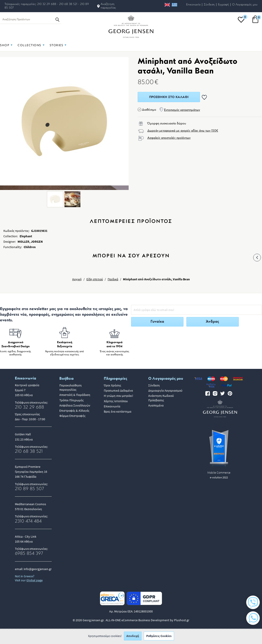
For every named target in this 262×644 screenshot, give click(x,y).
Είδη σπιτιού (95, 279)
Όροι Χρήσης (112, 385)
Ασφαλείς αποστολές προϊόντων (169, 138)
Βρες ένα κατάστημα (118, 411)
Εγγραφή (223, 5)
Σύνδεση (209, 5)
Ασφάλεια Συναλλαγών (75, 405)
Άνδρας (212, 322)
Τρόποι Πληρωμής (72, 400)
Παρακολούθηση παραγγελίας (71, 387)
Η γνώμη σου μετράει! (118, 396)
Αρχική (77, 279)
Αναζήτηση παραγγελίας (108, 6)
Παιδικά (113, 279)
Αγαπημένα (156, 405)
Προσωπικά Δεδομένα (118, 391)
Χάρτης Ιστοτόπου (116, 401)
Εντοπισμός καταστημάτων (182, 110)
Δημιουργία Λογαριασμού (165, 391)
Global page (35, 580)
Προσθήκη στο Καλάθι (169, 97)
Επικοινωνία (193, 5)
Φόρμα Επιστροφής (72, 416)
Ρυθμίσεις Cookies (159, 637)
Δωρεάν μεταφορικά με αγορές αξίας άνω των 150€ (183, 131)
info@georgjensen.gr (38, 569)
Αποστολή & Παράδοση (75, 395)
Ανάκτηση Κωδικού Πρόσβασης (161, 398)
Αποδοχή (133, 637)
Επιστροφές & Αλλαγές (74, 411)
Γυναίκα (157, 322)
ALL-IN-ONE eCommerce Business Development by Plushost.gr (147, 620)
